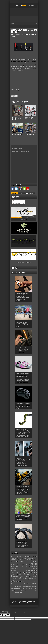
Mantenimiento (27, 582)
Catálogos (34, 562)
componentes (28, 570)
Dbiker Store (23, 219)
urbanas (23, 590)
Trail (26, 588)
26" (12, 556)
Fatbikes (34, 576)
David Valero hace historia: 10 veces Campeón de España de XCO (22, 324)
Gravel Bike (24, 578)
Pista (23, 586)
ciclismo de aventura (18, 564)
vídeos (30, 35)
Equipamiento (17, 576)
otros (19, 586)
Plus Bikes (28, 586)
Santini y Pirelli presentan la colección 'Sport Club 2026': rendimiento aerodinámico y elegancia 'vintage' (23, 462)
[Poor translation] (7, 615)
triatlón (35, 588)
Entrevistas (34, 574)
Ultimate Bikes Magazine (29, 601)
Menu (14, 19)
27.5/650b (18, 556)
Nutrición (14, 586)
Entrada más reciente (17, 142)
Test (23, 588)
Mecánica (35, 582)
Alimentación (31, 558)
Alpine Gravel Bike (21, 560)
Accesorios (15, 558)
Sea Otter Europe (16, 588)
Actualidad (23, 558)
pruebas (35, 586)
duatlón (18, 572)
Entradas (15, 201)
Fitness (18, 578)
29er (24, 556)
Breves (13, 562)
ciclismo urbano (33, 566)
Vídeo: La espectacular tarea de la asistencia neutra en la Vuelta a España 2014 (23, 517)
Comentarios (16, 203)
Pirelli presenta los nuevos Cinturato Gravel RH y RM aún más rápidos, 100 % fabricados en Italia (22, 544)
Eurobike (28, 576)
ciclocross (14, 568)
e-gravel (28, 572)
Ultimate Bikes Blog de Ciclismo (27, 603)
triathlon (30, 588)
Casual (27, 562)
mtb (29, 584)
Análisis (28, 560)
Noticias (35, 584)
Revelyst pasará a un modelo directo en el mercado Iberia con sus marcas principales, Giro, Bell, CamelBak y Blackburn (23, 490)
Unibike (13, 590)
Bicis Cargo (34, 560)
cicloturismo (33, 568)
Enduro (26, 574)
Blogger (29, 263)
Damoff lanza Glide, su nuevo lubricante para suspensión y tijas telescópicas (23, 350)
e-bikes (22, 572)
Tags (21, 193)
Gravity (30, 578)
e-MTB (33, 572)
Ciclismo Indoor (24, 566)
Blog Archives (30, 193)
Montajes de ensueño (18, 584)
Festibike (13, 578)
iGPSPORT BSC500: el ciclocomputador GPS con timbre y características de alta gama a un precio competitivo (23, 297)
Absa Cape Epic (32, 556)
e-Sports (19, 574)
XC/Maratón (16, 592)
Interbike (34, 578)
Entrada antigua (33, 142)
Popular (14, 193)
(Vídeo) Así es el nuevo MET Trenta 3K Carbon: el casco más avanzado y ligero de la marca (23, 406)
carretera (20, 561)
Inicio (26, 142)
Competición (17, 570)
